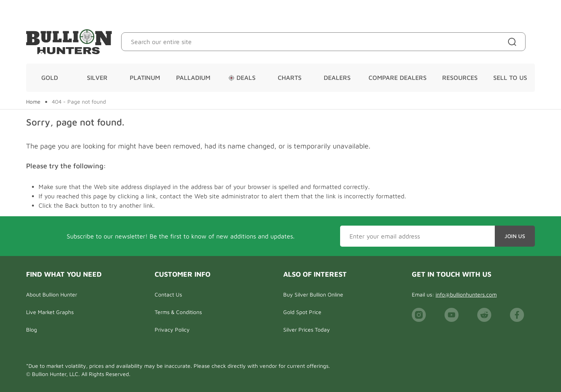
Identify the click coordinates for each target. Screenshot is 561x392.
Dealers (337, 78)
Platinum (145, 78)
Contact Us (168, 294)
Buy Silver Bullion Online (313, 294)
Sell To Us (510, 78)
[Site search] (514, 42)
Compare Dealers (398, 78)
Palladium (193, 78)
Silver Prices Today (307, 329)
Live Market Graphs (50, 312)
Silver (97, 78)
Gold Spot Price (302, 312)
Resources (460, 78)
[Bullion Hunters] (69, 42)
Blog (32, 329)
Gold (50, 78)
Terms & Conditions (178, 312)
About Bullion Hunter (52, 294)
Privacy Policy (172, 329)
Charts (290, 78)
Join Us (515, 236)
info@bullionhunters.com (466, 294)
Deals (242, 78)
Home (33, 102)
